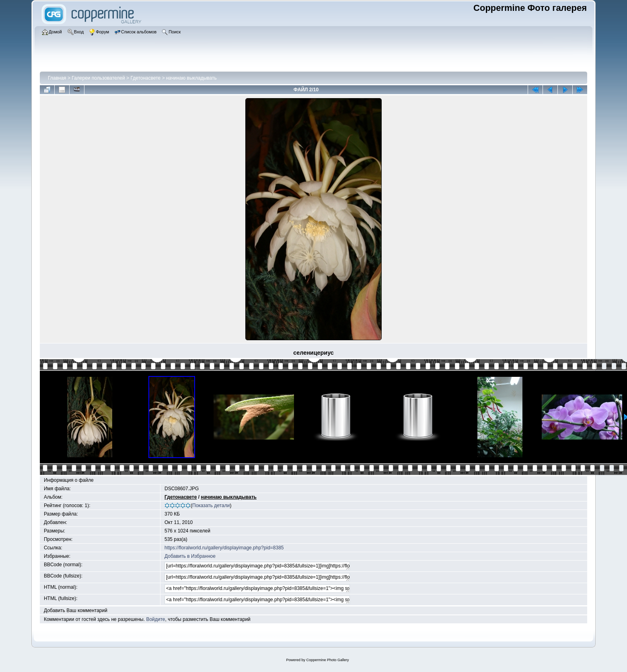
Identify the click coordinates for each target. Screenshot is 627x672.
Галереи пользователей (98, 78)
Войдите (155, 619)
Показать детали (211, 506)
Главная (57, 78)
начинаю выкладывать (191, 78)
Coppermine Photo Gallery (327, 660)
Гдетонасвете (145, 78)
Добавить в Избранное (190, 556)
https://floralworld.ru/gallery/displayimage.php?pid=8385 (224, 548)
